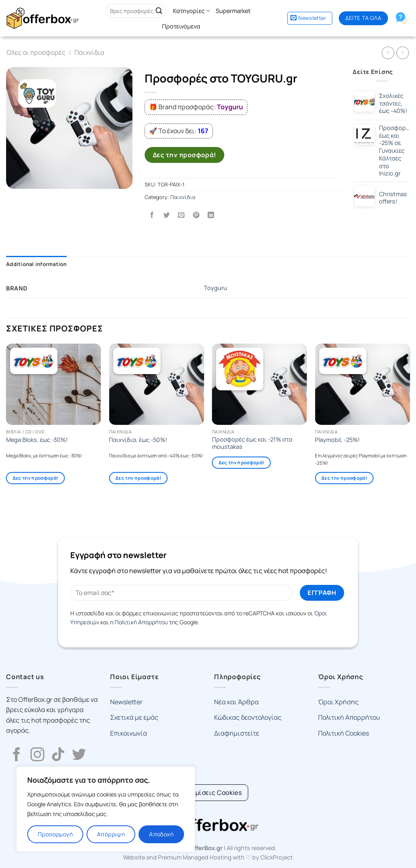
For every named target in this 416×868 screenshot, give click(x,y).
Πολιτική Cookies (343, 733)
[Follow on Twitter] (79, 755)
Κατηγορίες (192, 11)
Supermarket (233, 11)
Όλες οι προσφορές (36, 52)
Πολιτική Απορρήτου (141, 622)
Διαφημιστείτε (237, 733)
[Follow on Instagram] (37, 755)
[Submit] (159, 11)
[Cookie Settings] (208, 793)
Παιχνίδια (89, 52)
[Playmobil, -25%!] (362, 384)
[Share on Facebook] (152, 215)
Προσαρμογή (55, 834)
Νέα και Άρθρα (236, 702)
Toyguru (216, 288)
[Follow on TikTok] (58, 755)
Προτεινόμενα (181, 26)
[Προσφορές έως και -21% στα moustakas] (260, 384)
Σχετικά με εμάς (134, 717)
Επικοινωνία (129, 733)
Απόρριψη (111, 834)
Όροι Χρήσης (338, 702)
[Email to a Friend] (181, 215)
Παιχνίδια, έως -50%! (138, 440)
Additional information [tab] (37, 264)
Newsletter (126, 702)
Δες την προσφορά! (185, 155)
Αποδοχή (161, 834)
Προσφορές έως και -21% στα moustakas (252, 443)
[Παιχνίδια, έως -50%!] (156, 384)
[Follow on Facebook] (17, 755)
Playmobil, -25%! (337, 440)
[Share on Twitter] (167, 215)
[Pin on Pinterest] (196, 215)
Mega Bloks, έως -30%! (37, 440)
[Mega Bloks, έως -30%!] (54, 384)
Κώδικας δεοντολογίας (248, 717)
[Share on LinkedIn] (211, 215)
